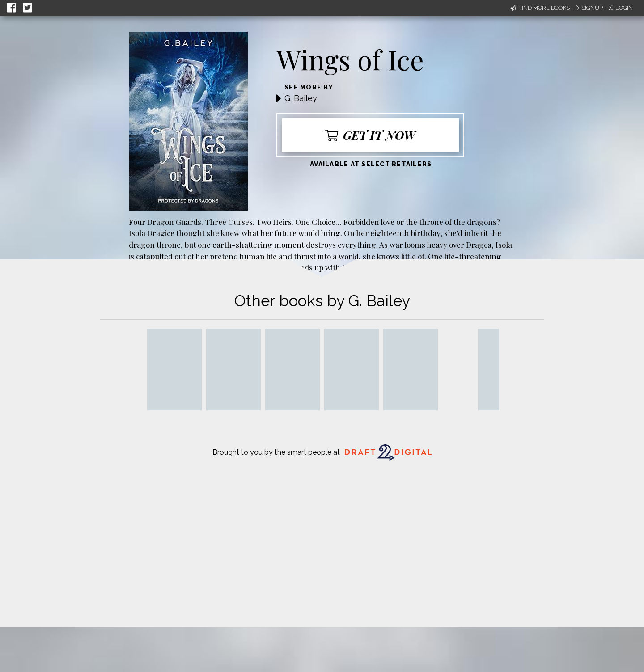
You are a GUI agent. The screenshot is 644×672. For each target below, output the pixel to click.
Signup (589, 8)
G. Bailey (301, 98)
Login (620, 8)
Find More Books (540, 8)
